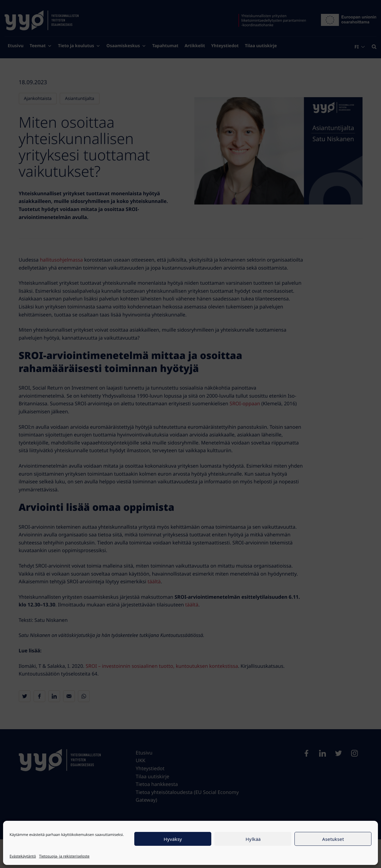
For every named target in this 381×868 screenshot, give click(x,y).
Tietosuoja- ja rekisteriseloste (64, 856)
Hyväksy (173, 839)
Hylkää (253, 839)
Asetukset (333, 839)
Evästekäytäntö (23, 856)
